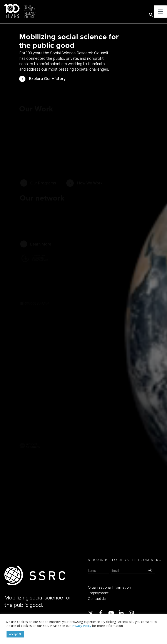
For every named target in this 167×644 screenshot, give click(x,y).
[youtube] (113, 613)
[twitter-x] (93, 613)
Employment (98, 593)
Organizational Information (109, 587)
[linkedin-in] (123, 613)
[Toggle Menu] (160, 12)
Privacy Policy (81, 626)
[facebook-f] (103, 613)
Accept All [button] (15, 634)
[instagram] (132, 613)
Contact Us (97, 599)
